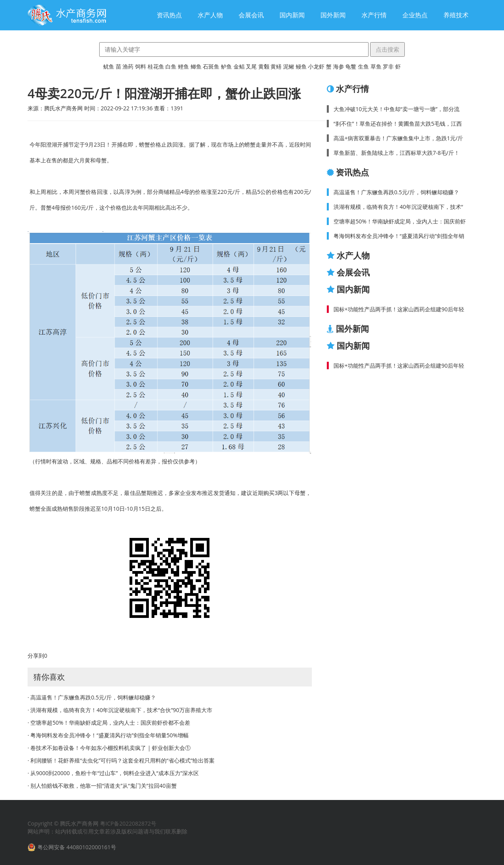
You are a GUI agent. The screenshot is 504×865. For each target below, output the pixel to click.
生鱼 (363, 66)
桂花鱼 (156, 66)
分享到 (36, 656)
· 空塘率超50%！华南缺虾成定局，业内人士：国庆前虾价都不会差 (109, 723)
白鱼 (171, 66)
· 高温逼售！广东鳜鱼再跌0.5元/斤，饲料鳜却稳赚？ (92, 697)
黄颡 (264, 66)
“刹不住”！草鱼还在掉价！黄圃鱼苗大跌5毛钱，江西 (398, 124)
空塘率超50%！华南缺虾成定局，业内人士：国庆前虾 (400, 221)
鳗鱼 (301, 66)
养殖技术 (456, 15)
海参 (339, 66)
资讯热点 (169, 15)
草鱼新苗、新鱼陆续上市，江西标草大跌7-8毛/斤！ (397, 153)
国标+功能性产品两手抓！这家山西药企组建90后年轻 (399, 309)
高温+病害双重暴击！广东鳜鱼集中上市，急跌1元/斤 (398, 138)
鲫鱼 (196, 66)
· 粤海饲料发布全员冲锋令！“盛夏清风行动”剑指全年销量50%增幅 (108, 735)
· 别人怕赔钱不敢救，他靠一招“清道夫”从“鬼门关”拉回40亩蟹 (102, 786)
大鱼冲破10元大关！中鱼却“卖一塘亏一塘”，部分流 (397, 109)
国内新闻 (292, 15)
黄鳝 (276, 66)
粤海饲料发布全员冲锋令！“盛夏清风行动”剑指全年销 (399, 236)
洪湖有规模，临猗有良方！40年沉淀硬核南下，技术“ (398, 207)
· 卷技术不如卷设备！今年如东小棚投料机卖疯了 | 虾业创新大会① (109, 748)
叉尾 (251, 66)
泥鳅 (289, 66)
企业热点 (415, 15)
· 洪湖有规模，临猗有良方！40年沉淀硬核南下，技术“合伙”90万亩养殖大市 (120, 710)
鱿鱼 (109, 66)
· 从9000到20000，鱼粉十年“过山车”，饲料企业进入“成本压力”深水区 (113, 773)
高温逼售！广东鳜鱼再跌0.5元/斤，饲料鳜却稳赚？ (396, 192)
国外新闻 (333, 15)
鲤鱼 (183, 66)
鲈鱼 (226, 66)
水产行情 (374, 15)
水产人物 (210, 15)
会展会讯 (251, 15)
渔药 (128, 66)
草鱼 (376, 66)
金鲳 (239, 66)
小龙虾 (316, 66)
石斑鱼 (211, 66)
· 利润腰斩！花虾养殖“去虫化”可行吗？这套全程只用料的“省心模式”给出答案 (121, 760)
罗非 (388, 66)
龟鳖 (351, 66)
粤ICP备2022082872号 (128, 823)
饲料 (141, 66)
